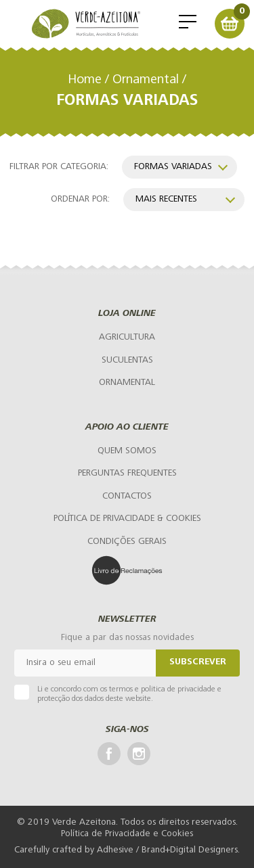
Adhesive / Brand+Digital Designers (167, 850)
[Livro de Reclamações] (127, 570)
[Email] (85, 663)
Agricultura (127, 337)
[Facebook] (109, 754)
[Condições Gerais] (127, 543)
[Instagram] (139, 754)
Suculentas (127, 360)
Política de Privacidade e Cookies (127, 834)
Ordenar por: (80, 199)
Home (85, 80)
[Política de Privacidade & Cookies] (127, 520)
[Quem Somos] (127, 451)
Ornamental (146, 80)
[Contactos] (127, 497)
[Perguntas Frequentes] (127, 474)
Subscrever (198, 662)
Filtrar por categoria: (59, 167)
